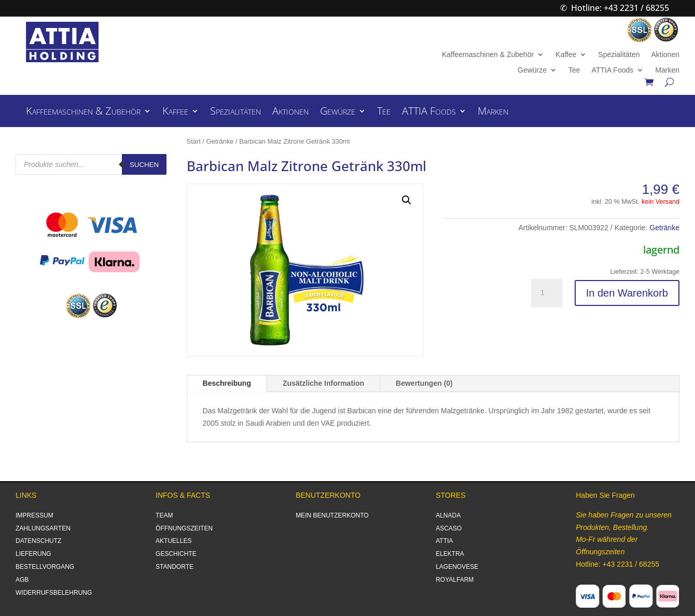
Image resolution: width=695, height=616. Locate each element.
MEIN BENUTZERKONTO (332, 515)
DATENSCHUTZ (38, 541)
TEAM (164, 515)
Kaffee (566, 55)
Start (194, 141)
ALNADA (448, 515)
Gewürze (532, 70)
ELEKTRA (450, 554)
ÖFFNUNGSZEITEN (184, 528)
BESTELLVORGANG (45, 567)
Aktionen (665, 55)
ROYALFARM (455, 580)
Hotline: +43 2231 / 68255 (620, 8)
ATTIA (444, 541)
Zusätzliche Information (323, 383)
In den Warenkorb (627, 293)
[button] (407, 200)
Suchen (144, 165)
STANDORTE (175, 567)
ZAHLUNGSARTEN (43, 528)
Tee (574, 70)
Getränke (220, 141)
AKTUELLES (173, 541)
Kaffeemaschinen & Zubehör (488, 55)
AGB (22, 580)
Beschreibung (227, 383)
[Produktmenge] (547, 293)
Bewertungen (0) (424, 383)
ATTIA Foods (613, 70)
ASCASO (449, 528)
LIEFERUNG (33, 554)
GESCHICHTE (176, 554)
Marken (667, 70)
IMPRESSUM (34, 515)
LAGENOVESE (457, 567)
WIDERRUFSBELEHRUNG (54, 593)
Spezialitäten (619, 55)
